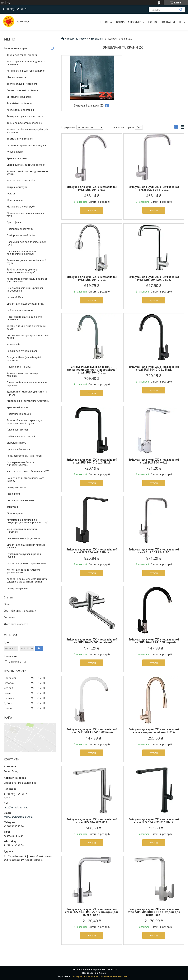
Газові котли (14, 494)
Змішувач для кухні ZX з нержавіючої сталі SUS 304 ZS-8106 (154, 551)
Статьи (8, 597)
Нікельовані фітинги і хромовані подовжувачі (25, 289)
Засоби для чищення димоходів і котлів (26, 327)
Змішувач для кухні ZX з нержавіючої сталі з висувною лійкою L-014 (154, 731)
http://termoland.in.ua (16, 807)
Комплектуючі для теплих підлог (26, 71)
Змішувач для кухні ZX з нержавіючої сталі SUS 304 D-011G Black (92, 461)
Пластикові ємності (18, 430)
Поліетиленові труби (19, 414)
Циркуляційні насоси (19, 449)
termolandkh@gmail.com (18, 817)
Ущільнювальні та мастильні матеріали (22, 530)
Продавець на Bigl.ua (94, 973)
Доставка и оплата (16, 624)
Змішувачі (13, 507)
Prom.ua (112, 969)
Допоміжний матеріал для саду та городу (27, 393)
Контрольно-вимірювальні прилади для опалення (27, 280)
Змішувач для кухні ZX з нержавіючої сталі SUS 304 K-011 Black (92, 551)
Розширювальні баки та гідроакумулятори (20, 464)
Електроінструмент (18, 588)
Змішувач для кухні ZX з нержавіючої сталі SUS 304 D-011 (92, 278)
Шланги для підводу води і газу (26, 304)
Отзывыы (9, 617)
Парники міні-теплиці (19, 367)
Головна (106, 22)
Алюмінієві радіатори (19, 103)
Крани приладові (17, 158)
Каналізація (13, 344)
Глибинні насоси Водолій (21, 436)
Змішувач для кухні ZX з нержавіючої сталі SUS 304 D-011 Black (154, 368)
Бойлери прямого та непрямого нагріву (26, 479)
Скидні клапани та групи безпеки (26, 165)
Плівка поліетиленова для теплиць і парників (28, 384)
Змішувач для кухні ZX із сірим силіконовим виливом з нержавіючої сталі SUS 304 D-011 (92, 370)
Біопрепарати (15, 513)
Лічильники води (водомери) (24, 538)
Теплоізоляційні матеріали (22, 84)
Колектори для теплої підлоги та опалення (26, 63)
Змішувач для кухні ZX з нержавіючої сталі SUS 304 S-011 (92, 188)
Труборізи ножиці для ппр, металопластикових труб (22, 271)
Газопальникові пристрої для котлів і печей (28, 336)
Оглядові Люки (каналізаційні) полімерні (24, 359)
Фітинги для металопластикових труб (25, 214)
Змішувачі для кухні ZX (89, 105)
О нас (7, 604)
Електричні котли (16, 487)
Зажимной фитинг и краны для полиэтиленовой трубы (25, 422)
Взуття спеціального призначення (26, 563)
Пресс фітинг (14, 222)
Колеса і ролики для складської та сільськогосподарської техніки (27, 580)
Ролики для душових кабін (22, 351)
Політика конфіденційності (116, 976)
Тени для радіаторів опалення (25, 123)
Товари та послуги (128, 22)
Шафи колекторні (17, 77)
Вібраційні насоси (17, 443)
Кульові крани (15, 152)
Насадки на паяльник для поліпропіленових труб (21, 252)
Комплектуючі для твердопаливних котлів (27, 173)
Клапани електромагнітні (21, 180)
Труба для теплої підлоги (22, 55)
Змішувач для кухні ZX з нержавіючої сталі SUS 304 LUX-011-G (154, 278)
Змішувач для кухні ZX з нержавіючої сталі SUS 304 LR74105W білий (92, 731)
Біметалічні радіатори (19, 97)
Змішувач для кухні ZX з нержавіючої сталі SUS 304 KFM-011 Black (154, 821)
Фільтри (11, 193)
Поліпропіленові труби (20, 229)
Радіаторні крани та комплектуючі (27, 145)
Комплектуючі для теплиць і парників (23, 374)
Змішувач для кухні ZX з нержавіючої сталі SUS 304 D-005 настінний (92, 641)
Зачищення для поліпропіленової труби (26, 262)
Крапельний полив (17, 407)
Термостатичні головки (20, 139)
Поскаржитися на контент (86, 976)
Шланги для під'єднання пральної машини (26, 546)
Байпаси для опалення (20, 310)
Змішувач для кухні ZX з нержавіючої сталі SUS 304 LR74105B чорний (154, 641)
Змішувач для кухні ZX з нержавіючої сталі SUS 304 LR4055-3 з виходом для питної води (92, 912)
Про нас (152, 22)
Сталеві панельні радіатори (23, 90)
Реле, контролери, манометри (24, 456)
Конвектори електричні (20, 110)
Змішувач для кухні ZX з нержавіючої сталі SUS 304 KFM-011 (92, 821)
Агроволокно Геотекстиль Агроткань (28, 401)
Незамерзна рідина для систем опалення (25, 318)
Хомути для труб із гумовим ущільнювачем (23, 571)
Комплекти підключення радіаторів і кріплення (28, 131)
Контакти (168, 22)
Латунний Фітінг (16, 297)
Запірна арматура (17, 187)
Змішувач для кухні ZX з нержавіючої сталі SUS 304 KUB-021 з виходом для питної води (154, 912)
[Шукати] (181, 10)
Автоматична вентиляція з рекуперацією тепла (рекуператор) (28, 521)
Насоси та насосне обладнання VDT (28, 471)
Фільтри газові (15, 200)
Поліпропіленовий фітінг (21, 235)
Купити (92, 210)
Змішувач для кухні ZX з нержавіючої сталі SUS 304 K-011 (154, 461)
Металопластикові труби (21, 207)
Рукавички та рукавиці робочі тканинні (24, 555)
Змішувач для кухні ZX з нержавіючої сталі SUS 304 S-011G (154, 188)
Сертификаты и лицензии (20, 611)
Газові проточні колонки (21, 500)
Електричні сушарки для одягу (25, 116)
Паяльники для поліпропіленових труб (26, 243)
